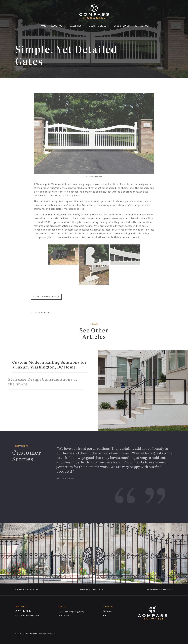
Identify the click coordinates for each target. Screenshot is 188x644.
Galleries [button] (76, 26)
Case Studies (122, 26)
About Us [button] (57, 26)
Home (43, 26)
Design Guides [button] (98, 26)
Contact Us (141, 26)
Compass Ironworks (30, 633)
